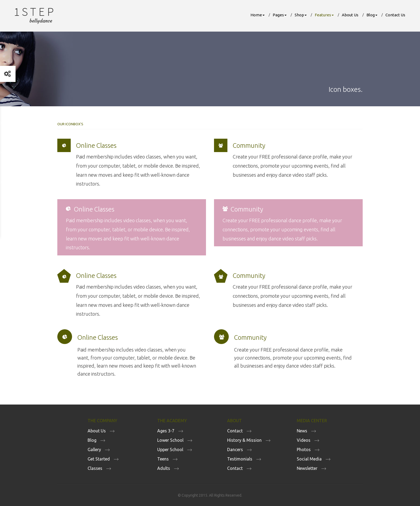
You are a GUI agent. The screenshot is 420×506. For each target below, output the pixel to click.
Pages (280, 15)
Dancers (235, 450)
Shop (301, 15)
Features (324, 15)
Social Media (309, 459)
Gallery (94, 450)
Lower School (170, 440)
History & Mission (244, 440)
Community (249, 146)
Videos (304, 440)
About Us (350, 15)
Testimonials (240, 459)
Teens (163, 459)
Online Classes (96, 146)
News (302, 431)
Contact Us (395, 15)
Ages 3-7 (166, 431)
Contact (235, 431)
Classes (95, 468)
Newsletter (307, 468)
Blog (372, 15)
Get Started (99, 459)
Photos (304, 450)
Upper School (170, 450)
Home (258, 15)
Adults (164, 468)
